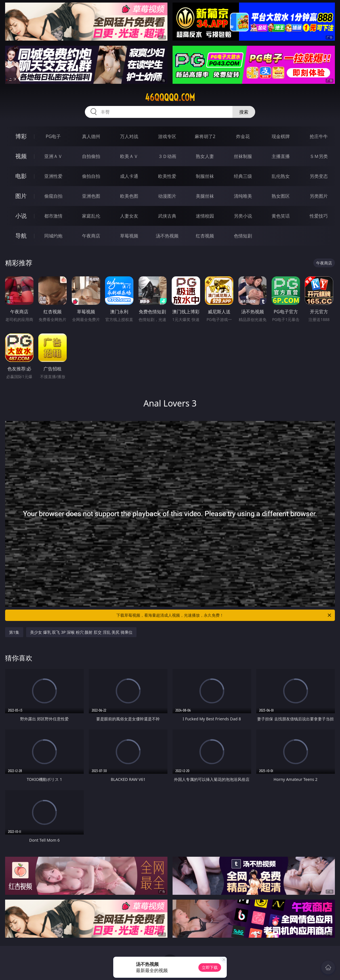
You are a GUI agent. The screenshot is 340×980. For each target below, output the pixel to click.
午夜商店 (91, 236)
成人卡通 (129, 176)
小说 (21, 216)
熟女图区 (281, 196)
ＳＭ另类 (319, 156)
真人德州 (91, 136)
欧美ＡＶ (129, 156)
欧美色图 (129, 196)
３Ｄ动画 (167, 156)
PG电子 (53, 136)
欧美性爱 (167, 176)
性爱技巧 (319, 216)
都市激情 (53, 216)
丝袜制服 (243, 156)
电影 (21, 176)
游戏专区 (167, 136)
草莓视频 (129, 236)
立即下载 (210, 967)
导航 (21, 236)
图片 (21, 196)
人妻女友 (129, 216)
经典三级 (243, 176)
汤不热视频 (167, 236)
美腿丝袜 (205, 196)
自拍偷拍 (91, 156)
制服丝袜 (205, 176)
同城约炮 (53, 236)
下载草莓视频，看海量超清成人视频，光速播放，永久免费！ (224, 615)
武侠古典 (167, 216)
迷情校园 (205, 216)
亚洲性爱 (53, 176)
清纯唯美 (243, 196)
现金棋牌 (281, 136)
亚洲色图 (91, 196)
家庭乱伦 (91, 216)
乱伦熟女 (281, 176)
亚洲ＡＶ (53, 156)
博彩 (21, 136)
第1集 (14, 632)
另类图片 (319, 196)
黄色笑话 (281, 216)
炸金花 (243, 136)
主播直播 (281, 156)
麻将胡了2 (205, 136)
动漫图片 (167, 196)
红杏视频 (205, 236)
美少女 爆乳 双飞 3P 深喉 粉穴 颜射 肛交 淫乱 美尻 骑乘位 (81, 632)
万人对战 (129, 136)
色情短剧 (243, 236)
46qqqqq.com (170, 97)
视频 (21, 156)
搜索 (244, 112)
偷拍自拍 (91, 176)
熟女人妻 (205, 156)
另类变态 (319, 176)
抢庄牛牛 (319, 136)
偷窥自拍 (53, 196)
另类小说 (243, 216)
